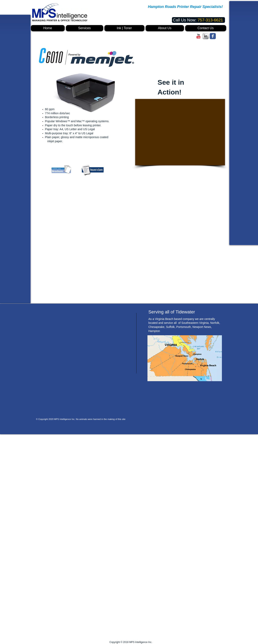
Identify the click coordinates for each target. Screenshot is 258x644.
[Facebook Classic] (213, 36)
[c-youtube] (198, 36)
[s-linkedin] (206, 36)
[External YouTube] (180, 132)
